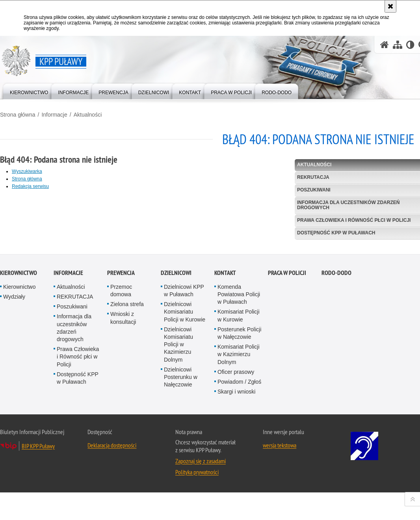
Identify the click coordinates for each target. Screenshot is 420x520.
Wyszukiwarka (27, 171)
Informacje (54, 115)
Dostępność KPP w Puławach (78, 487)
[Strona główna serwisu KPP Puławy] (385, 45)
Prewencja (121, 382)
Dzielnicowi (176, 382)
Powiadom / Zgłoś (239, 491)
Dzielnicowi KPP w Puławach (184, 400)
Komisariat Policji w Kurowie (239, 425)
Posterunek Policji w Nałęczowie (239, 442)
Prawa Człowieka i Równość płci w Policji (78, 466)
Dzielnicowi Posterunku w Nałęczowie (181, 486)
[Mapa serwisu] (398, 45)
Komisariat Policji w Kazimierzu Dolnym (239, 464)
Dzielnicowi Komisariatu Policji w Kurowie (185, 421)
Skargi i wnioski (236, 501)
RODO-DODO (336, 382)
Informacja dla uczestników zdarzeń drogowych (74, 437)
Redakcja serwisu (30, 186)
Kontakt (225, 382)
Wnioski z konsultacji (123, 427)
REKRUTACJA (75, 406)
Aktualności (88, 115)
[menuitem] (29, 91)
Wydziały (14, 406)
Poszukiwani (72, 416)
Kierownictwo (19, 382)
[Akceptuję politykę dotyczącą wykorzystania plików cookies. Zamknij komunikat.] (390, 6)
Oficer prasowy (236, 481)
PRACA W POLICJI (287, 382)
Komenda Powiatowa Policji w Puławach (239, 403)
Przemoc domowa (121, 400)
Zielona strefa (127, 414)
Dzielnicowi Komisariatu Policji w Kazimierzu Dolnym (178, 454)
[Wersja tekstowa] (410, 45)
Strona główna (18, 115)
